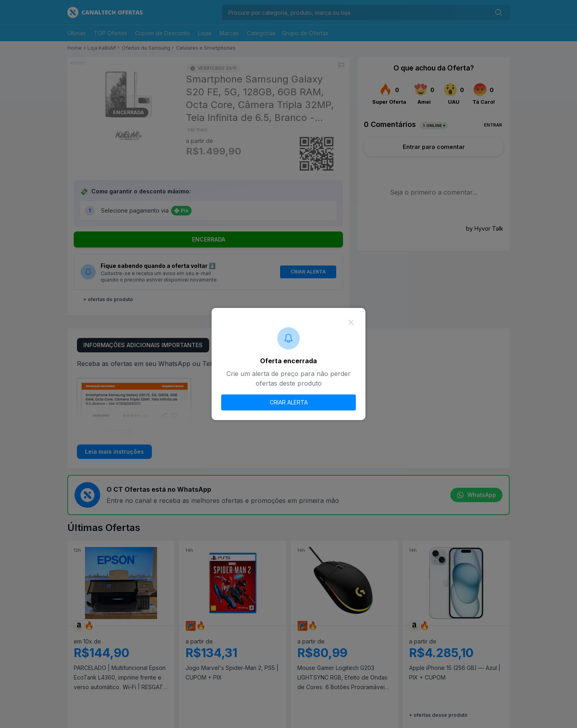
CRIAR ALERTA (289, 402)
